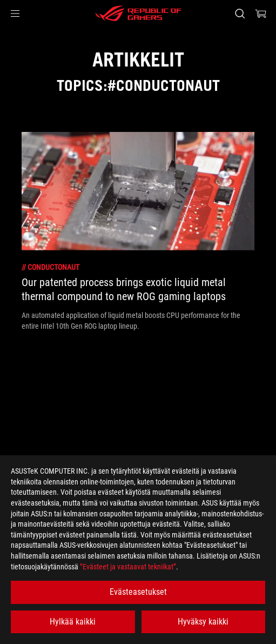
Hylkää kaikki (73, 622)
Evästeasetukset (138, 592)
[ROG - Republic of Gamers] (138, 14)
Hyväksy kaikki (203, 622)
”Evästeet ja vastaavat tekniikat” (128, 567)
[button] (15, 14)
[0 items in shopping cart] (261, 14)
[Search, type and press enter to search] (240, 14)
